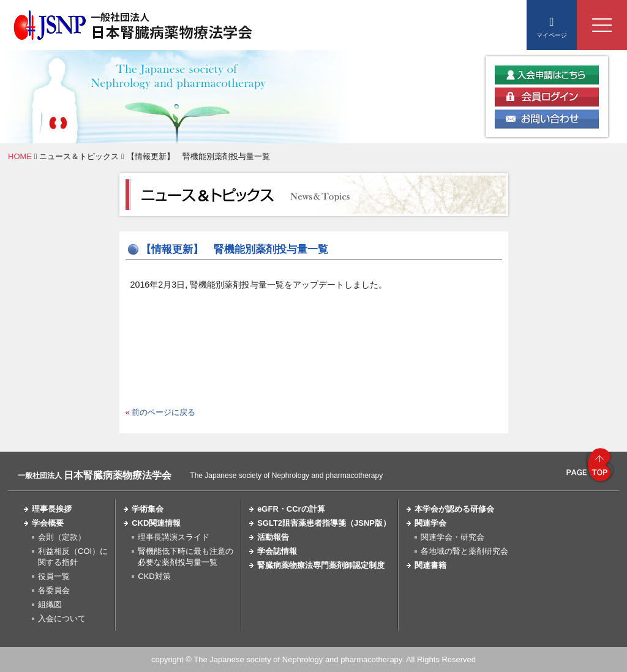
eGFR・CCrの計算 (291, 509)
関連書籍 (430, 565)
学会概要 (48, 523)
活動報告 (273, 537)
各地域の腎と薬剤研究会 (464, 551)
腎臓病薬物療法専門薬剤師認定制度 (321, 565)
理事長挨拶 (52, 509)
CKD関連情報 (156, 523)
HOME (20, 156)
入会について (62, 618)
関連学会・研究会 (452, 537)
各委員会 (54, 590)
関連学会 (430, 523)
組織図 (50, 604)
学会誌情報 (277, 551)
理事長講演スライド (174, 537)
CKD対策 (154, 576)
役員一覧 (54, 576)
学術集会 (148, 509)
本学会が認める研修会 (454, 509)
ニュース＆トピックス (79, 156)
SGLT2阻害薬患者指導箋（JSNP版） (324, 523)
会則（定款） (62, 537)
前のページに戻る (163, 412)
